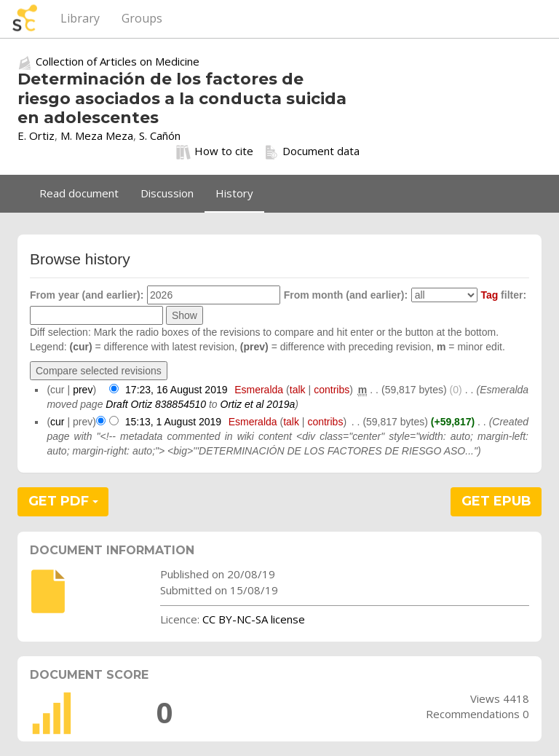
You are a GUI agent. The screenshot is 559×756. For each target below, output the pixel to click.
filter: (503, 295)
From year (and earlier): (87, 295)
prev (83, 390)
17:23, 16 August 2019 (176, 390)
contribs (332, 390)
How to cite (215, 151)
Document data (312, 151)
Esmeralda (259, 390)
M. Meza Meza (97, 135)
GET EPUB (496, 501)
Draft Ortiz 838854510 (156, 404)
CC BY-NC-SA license (254, 619)
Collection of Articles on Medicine (118, 61)
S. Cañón (160, 135)
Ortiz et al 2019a (258, 404)
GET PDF (63, 501)
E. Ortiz (36, 135)
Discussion (167, 193)
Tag (489, 295)
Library (80, 18)
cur (57, 422)
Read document (79, 193)
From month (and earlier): (346, 295)
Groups (142, 18)
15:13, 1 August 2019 (173, 422)
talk (298, 390)
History (234, 193)
